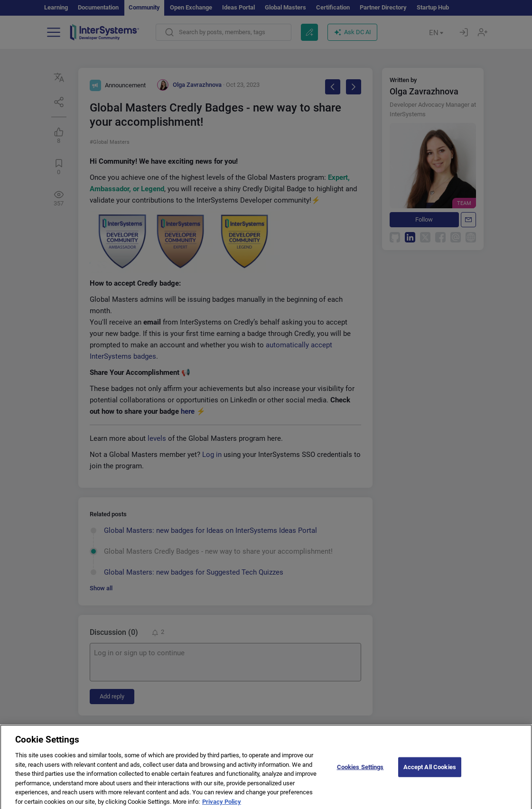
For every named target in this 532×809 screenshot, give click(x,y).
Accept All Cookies (430, 773)
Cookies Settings (360, 773)
